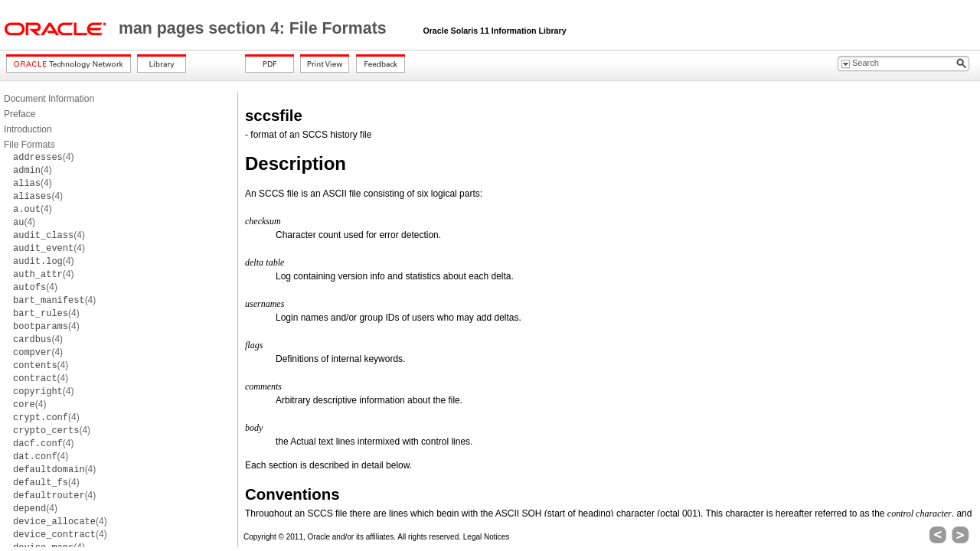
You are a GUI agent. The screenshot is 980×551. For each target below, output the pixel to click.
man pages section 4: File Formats (255, 28)
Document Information (49, 99)
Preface (20, 114)
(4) (43, 157)
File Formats (29, 145)
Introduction (28, 129)
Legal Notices (487, 537)
